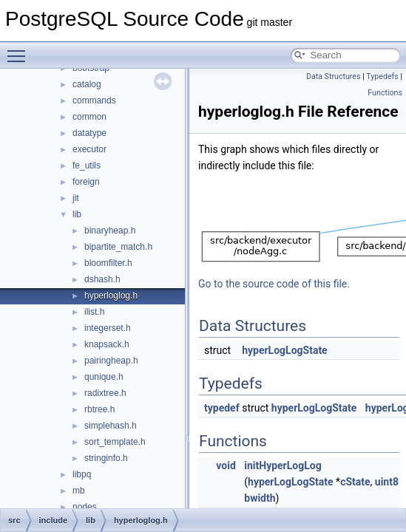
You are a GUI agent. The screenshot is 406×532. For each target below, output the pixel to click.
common (89, 117)
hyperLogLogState (285, 350)
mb (79, 491)
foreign (86, 182)
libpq (82, 474)
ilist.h (94, 312)
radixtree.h (105, 393)
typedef (222, 408)
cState (355, 482)
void (226, 465)
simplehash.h (111, 426)
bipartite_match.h (118, 247)
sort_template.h (115, 442)
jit (76, 198)
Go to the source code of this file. (274, 284)
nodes (85, 507)
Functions (385, 93)
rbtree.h (99, 409)
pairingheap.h (111, 361)
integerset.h (108, 328)
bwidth (260, 498)
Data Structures (334, 76)
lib (77, 214)
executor (89, 149)
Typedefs (382, 76)
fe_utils (87, 166)
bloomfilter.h (108, 263)
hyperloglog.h (111, 296)
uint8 (387, 482)
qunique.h (104, 377)
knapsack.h (107, 344)
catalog (87, 84)
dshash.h (102, 279)
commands (94, 100)
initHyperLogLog (282, 465)
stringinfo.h (106, 458)
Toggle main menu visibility (20, 50)
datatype (89, 133)
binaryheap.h (110, 231)
